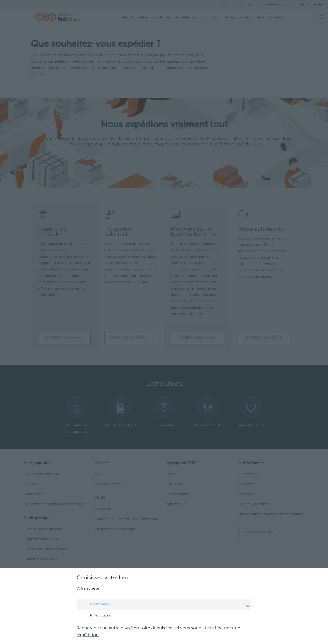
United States (95, 616)
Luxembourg (165, 605)
